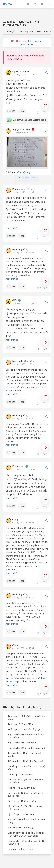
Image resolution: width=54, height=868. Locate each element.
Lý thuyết (10, 31)
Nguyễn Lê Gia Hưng (23, 361)
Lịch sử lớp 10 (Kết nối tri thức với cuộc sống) (25, 808)
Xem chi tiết (12, 228)
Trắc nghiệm (26, 31)
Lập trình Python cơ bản (20, 849)
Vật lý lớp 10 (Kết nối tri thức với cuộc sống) (27, 768)
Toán (22, 111)
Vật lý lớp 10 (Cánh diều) (21, 774)
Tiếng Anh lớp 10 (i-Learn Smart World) (24, 754)
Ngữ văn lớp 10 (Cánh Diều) (22, 743)
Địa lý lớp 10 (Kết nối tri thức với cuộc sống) (27, 821)
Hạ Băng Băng (20, 250)
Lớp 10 (11, 111)
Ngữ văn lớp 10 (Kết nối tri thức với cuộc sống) (26, 736)
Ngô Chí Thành (20, 72)
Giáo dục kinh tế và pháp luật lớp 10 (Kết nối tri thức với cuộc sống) (26, 834)
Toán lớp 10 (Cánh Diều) (20, 724)
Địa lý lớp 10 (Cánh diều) (20, 828)
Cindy (15, 520)
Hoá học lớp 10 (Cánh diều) (22, 788)
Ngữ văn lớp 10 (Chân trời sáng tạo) (26, 748)
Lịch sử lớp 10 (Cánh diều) (21, 814)
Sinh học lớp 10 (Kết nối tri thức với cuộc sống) (26, 794)
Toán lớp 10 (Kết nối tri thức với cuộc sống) (27, 717)
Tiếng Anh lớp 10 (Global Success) (25, 761)
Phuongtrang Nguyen (24, 189)
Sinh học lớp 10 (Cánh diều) (22, 801)
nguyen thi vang (22, 130)
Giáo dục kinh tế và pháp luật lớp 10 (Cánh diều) (26, 842)
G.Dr (15, 300)
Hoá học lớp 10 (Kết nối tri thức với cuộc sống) (26, 781)
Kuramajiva (18, 466)
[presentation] (18, 480)
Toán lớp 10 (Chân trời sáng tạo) (25, 729)
